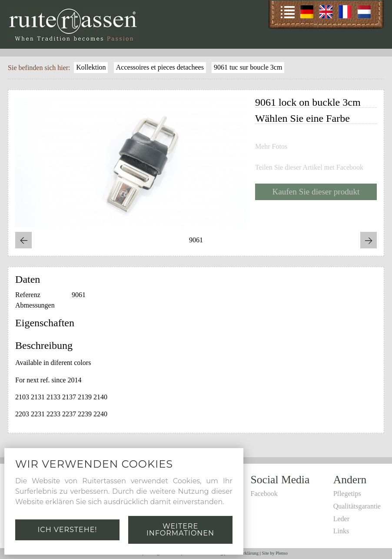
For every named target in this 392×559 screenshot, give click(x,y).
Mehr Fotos (271, 147)
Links (341, 531)
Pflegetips (347, 494)
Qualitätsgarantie (357, 506)
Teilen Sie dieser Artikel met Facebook (309, 167)
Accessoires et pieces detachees (160, 67)
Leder (341, 519)
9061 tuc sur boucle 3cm (248, 67)
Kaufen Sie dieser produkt (316, 192)
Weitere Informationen (180, 530)
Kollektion (91, 67)
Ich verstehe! (67, 530)
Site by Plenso (275, 553)
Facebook (264, 494)
